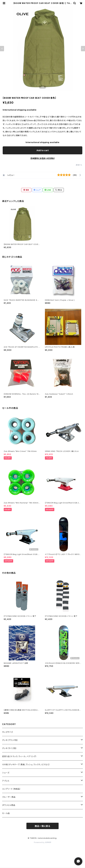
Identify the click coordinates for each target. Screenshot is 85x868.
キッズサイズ (8, 732)
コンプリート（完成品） (11, 789)
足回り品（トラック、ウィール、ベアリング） (19, 756)
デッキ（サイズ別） (10, 748)
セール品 (6, 813)
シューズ (6, 773)
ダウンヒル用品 (9, 805)
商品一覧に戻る (42, 826)
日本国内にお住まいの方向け (42, 158)
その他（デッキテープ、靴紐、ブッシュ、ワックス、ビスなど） (26, 764)
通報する (79, 165)
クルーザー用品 (9, 797)
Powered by (42, 842)
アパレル (6, 781)
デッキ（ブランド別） (10, 740)
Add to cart (43, 150)
